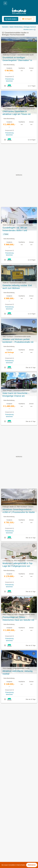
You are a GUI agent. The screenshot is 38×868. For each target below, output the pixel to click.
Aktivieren (32, 865)
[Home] (19, 11)
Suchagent (27, 19)
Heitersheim (6, 856)
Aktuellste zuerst (29, 30)
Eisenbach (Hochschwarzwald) (13, 851)
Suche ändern (11, 19)
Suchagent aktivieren (19, 707)
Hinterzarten (6, 860)
